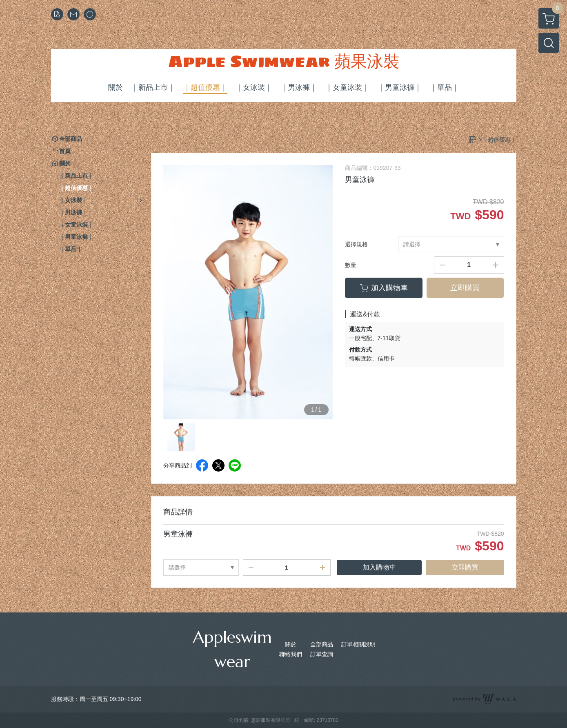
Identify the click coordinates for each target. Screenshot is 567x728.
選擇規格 (356, 244)
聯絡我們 (291, 654)
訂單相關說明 (358, 644)
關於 (291, 644)
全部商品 (322, 644)
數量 (351, 265)
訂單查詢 (322, 654)
